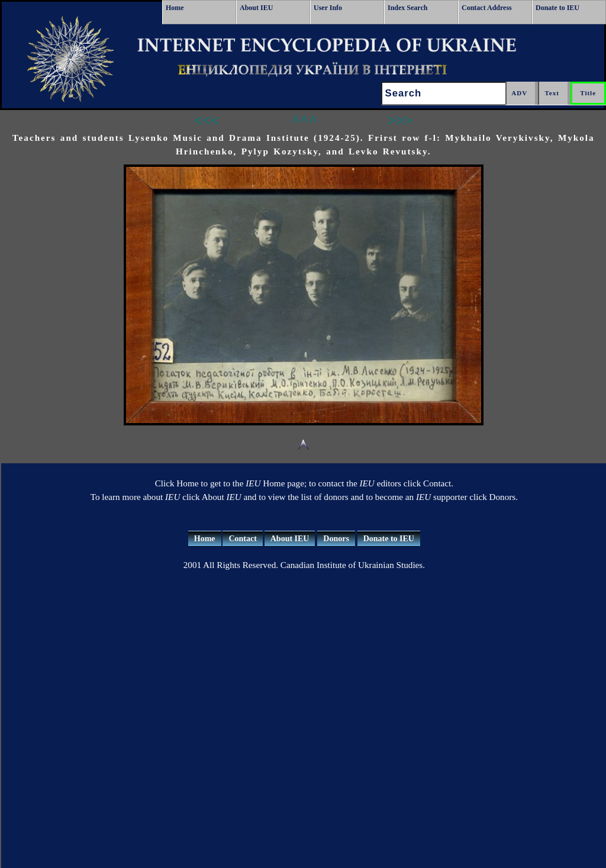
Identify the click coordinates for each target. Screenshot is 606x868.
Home (175, 8)
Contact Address (487, 8)
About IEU (256, 8)
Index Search (407, 8)
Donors (336, 539)
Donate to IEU (557, 8)
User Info (328, 8)
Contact (242, 539)
